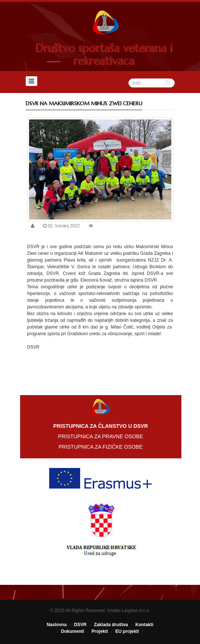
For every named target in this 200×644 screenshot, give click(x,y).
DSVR (80, 625)
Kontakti (145, 625)
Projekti (100, 631)
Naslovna (56, 625)
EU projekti (127, 631)
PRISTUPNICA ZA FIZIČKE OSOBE (101, 447)
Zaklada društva (111, 625)
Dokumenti (73, 631)
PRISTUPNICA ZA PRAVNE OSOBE (101, 436)
